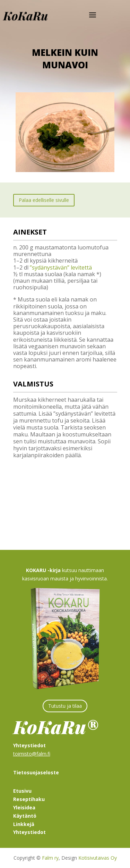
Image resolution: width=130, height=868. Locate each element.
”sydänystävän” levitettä (61, 267)
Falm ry (50, 858)
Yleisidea (24, 807)
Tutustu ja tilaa (65, 706)
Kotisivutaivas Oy (98, 858)
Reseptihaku (29, 799)
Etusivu (22, 791)
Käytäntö (25, 816)
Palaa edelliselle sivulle (44, 200)
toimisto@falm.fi (32, 754)
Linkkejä (24, 824)
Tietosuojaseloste (36, 772)
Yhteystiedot (29, 832)
